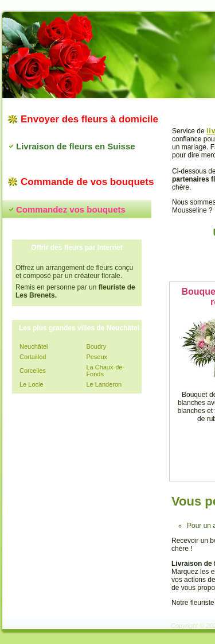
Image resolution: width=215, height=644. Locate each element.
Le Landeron (104, 384)
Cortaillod (33, 357)
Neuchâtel (34, 346)
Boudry (96, 346)
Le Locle (32, 384)
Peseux (97, 357)
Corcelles (33, 371)
